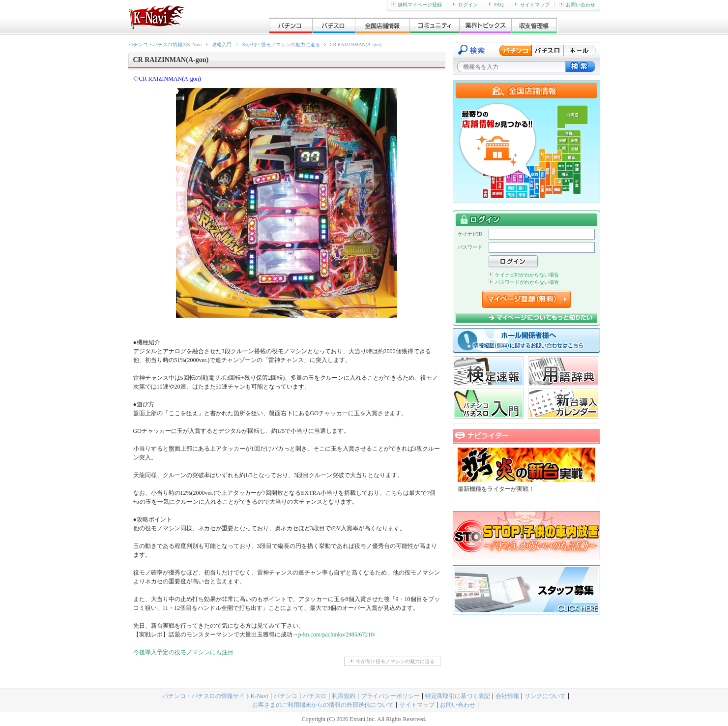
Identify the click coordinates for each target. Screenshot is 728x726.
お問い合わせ (577, 5)
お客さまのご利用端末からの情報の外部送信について (323, 705)
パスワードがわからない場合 (524, 282)
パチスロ (315, 696)
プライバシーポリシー (390, 696)
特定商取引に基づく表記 (458, 696)
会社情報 (507, 696)
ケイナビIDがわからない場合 (524, 275)
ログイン (465, 5)
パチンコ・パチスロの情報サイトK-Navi (215, 696)
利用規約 (344, 696)
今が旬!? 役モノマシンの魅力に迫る (281, 45)
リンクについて (545, 696)
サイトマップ (532, 5)
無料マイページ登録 (417, 5)
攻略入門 (222, 45)
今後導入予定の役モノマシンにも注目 (183, 652)
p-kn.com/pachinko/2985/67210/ (337, 635)
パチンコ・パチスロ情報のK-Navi (165, 45)
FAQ (495, 5)
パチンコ (286, 696)
